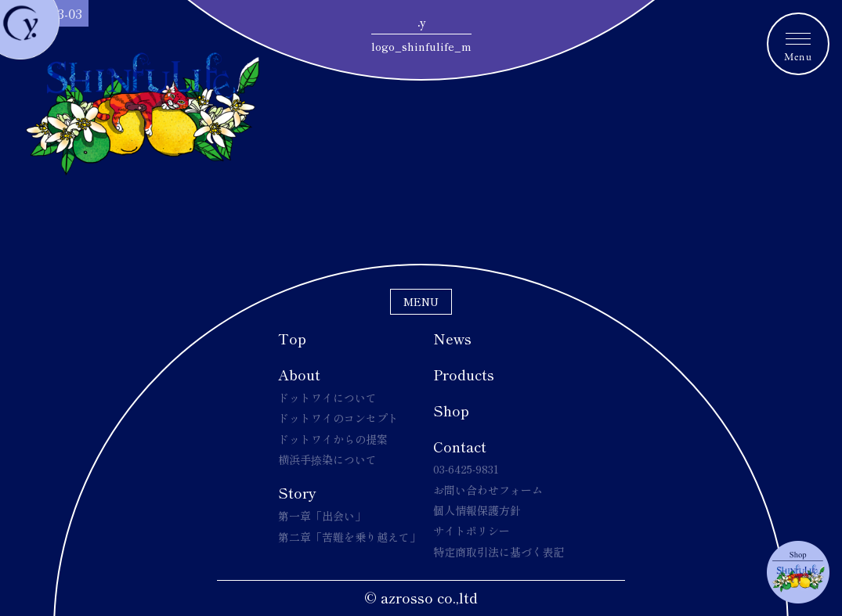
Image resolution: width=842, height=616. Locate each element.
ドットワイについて (327, 398)
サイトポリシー (472, 531)
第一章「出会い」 (322, 516)
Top (292, 338)
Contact (460, 446)
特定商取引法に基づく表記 (499, 552)
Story (297, 492)
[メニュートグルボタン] (798, 44)
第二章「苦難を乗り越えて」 (349, 537)
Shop (451, 410)
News (452, 338)
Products (464, 374)
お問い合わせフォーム (488, 490)
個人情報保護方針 (477, 510)
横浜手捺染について (327, 459)
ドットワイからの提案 (333, 439)
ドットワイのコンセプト (338, 418)
